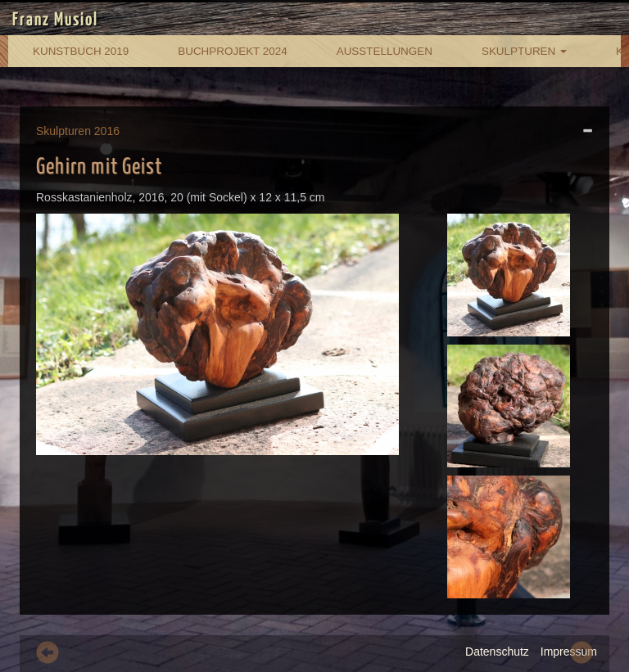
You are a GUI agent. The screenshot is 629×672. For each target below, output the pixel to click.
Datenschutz (497, 652)
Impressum (569, 652)
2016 (107, 131)
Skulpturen (524, 51)
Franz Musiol (55, 20)
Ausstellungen (385, 51)
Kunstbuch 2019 (81, 51)
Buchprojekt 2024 (232, 51)
